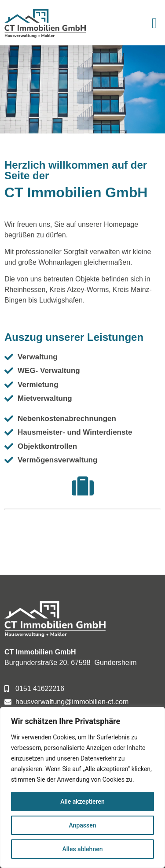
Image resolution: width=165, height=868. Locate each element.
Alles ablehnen (83, 849)
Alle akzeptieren (82, 802)
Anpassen (82, 825)
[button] (154, 24)
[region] (82, 787)
